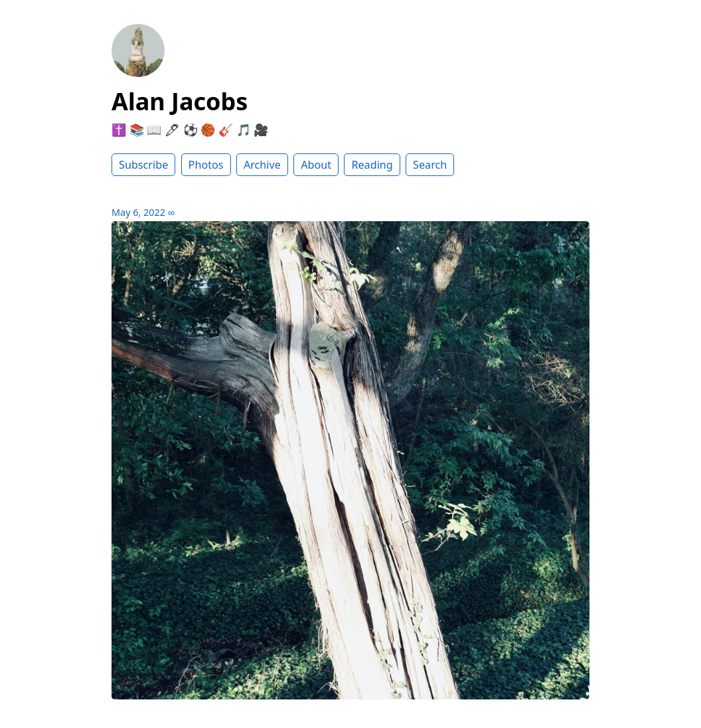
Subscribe (143, 165)
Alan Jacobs (180, 101)
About (316, 165)
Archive (262, 165)
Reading (372, 165)
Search (430, 165)
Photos (206, 165)
